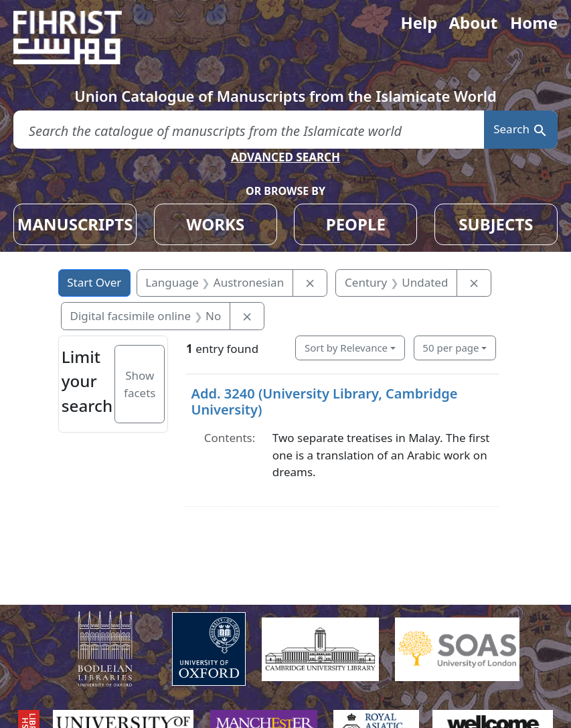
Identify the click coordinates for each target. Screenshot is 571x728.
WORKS (215, 224)
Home (534, 22)
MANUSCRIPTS (75, 224)
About (473, 22)
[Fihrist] (80, 38)
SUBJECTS (496, 224)
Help (419, 22)
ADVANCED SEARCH (285, 157)
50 (451, 348)
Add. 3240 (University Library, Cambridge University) (324, 402)
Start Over (94, 282)
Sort (346, 348)
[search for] (249, 130)
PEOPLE (356, 224)
